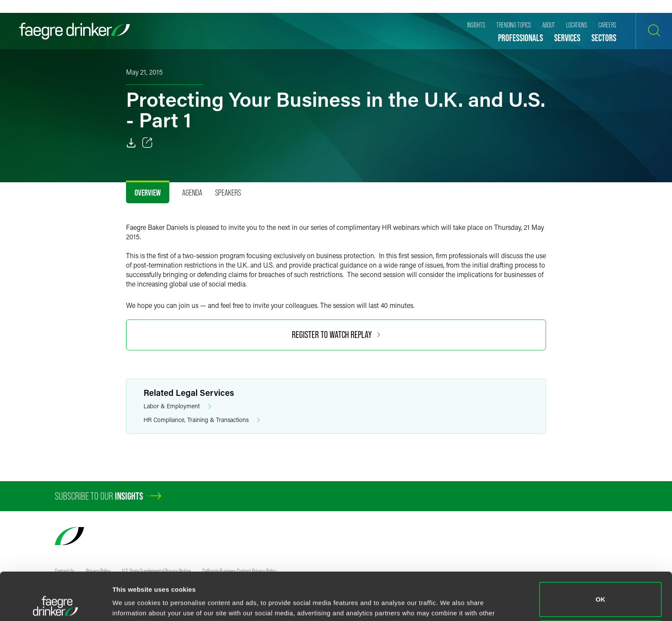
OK (601, 555)
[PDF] (131, 143)
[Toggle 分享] (147, 143)
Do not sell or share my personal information (601, 593)
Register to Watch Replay (336, 335)
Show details (132, 602)
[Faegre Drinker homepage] (75, 31)
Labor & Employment (177, 406)
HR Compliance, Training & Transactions (202, 420)
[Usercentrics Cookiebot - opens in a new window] (55, 604)
